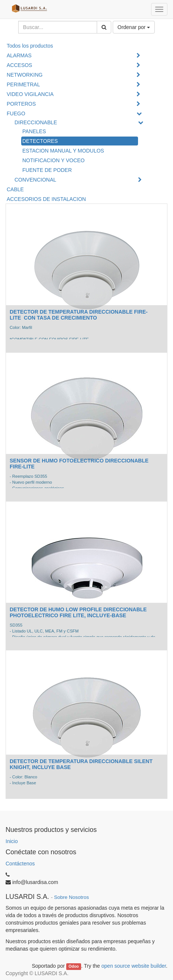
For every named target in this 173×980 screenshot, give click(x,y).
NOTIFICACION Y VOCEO (54, 160)
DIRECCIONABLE (36, 122)
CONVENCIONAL (35, 180)
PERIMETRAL (23, 84)
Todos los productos (30, 46)
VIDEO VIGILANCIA (30, 94)
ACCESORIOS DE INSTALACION (46, 199)
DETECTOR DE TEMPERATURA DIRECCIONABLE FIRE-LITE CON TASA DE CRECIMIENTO (79, 315)
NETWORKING (25, 75)
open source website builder (134, 966)
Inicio (12, 841)
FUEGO (16, 113)
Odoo (73, 966)
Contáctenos (20, 864)
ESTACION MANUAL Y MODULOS (63, 151)
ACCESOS (19, 65)
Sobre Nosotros (71, 897)
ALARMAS (19, 55)
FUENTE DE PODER (47, 170)
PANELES (34, 131)
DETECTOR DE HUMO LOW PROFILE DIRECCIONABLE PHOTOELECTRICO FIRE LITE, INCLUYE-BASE (78, 612)
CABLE (15, 189)
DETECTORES (40, 141)
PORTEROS (21, 104)
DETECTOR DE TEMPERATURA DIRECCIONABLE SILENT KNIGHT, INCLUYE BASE (81, 764)
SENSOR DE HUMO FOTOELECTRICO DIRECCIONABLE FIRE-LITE (79, 463)
